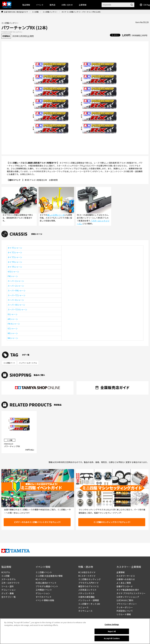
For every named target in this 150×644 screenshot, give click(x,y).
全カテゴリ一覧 (9, 597)
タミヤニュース (85, 611)
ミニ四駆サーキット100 (89, 604)
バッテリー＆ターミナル (28, 363)
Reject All (112, 633)
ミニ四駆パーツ (9, 363)
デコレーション (9, 590)
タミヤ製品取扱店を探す (128, 590)
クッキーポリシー (125, 607)
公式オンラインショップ (128, 597)
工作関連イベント (44, 590)
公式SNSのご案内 (125, 600)
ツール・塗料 (7, 586)
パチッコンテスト (86, 593)
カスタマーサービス (126, 576)
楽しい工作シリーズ (56, 215)
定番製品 (6, 36)
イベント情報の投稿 (45, 600)
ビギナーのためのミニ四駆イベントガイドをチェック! (37, 522)
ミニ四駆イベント (44, 572)
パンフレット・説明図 (89, 600)
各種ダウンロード (125, 586)
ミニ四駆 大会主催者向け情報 (49, 576)
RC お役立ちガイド (87, 572)
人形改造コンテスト (87, 590)
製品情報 (26, 5)
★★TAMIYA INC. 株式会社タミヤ (16, 12)
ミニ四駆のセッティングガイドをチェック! (112, 522)
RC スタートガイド (87, 576)
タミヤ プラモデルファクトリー (131, 593)
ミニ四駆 (35, 12)
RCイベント (41, 579)
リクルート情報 (124, 614)
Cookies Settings (112, 626)
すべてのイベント (44, 597)
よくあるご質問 (124, 583)
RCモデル (6, 572)
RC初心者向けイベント (46, 583)
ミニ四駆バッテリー (50, 12)
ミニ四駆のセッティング (89, 579)
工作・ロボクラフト (11, 583)
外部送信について (125, 611)
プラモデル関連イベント (47, 586)
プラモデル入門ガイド (88, 583)
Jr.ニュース (83, 607)
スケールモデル (9, 579)
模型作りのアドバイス (88, 586)
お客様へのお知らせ (126, 579)
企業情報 (121, 572)
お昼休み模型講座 (86, 597)
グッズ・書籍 (7, 593)
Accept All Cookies (112, 640)
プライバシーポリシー (127, 604)
